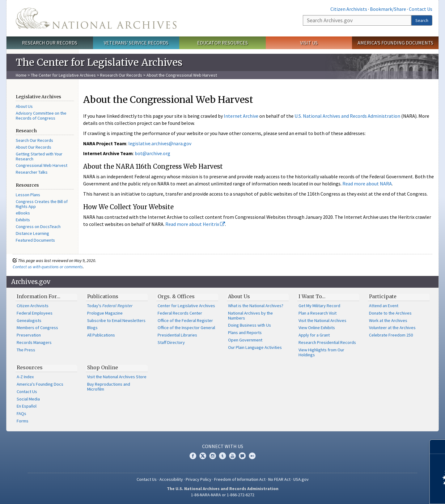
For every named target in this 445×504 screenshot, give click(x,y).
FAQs (21, 413)
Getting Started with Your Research (39, 156)
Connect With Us (223, 446)
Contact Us (421, 9)
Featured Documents (35, 240)
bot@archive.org (153, 153)
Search (422, 20)
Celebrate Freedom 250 (391, 335)
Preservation (29, 335)
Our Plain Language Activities (255, 347)
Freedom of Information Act (240, 479)
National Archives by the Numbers (250, 316)
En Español (27, 406)
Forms (23, 421)
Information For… (38, 296)
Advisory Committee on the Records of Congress (41, 116)
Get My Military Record (319, 306)
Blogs (92, 328)
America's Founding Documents (395, 43)
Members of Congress (37, 328)
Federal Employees (35, 313)
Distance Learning (32, 233)
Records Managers (34, 342)
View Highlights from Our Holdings (321, 352)
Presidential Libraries (177, 335)
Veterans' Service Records (136, 43)
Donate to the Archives (390, 313)
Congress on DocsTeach (38, 227)
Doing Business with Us (250, 325)
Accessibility (171, 479)
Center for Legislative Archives (186, 306)
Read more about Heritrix (195, 224)
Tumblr (222, 456)
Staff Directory (171, 342)
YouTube (232, 456)
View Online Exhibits (317, 328)
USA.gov (301, 479)
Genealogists (29, 320)
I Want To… (312, 296)
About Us (24, 106)
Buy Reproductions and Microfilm (109, 387)
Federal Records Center (180, 313)
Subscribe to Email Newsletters (116, 320)
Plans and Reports (245, 332)
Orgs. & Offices (176, 296)
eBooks (23, 213)
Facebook (193, 456)
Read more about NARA (367, 184)
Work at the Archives (388, 320)
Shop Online (103, 367)
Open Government (245, 340)
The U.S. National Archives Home (96, 18)
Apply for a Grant (314, 335)
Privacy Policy (199, 479)
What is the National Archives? (256, 306)
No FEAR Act (279, 479)
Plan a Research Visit (318, 313)
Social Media (28, 399)
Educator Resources (222, 43)
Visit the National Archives (322, 320)
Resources (30, 367)
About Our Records (34, 147)
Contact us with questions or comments (48, 267)
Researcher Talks (32, 172)
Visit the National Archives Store (117, 377)
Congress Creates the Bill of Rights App (42, 204)
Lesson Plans (28, 195)
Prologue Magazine (105, 313)
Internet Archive (241, 116)
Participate (383, 296)
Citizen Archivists (349, 9)
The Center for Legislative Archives (63, 75)
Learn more (390, 493)
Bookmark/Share (388, 9)
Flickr (252, 456)
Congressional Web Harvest (42, 165)
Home (21, 75)
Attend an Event (384, 306)
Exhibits (23, 220)
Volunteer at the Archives (392, 328)
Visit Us (309, 43)
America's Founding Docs (40, 384)
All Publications (101, 335)
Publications (103, 296)
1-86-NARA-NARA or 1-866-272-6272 (223, 495)
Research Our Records (50, 43)
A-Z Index (25, 377)
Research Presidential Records (327, 342)
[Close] (438, 447)
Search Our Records (34, 140)
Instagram (213, 456)
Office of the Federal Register (185, 320)
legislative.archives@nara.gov (160, 143)
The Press (26, 350)
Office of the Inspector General (186, 328)
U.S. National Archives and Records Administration (347, 116)
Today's (110, 306)
